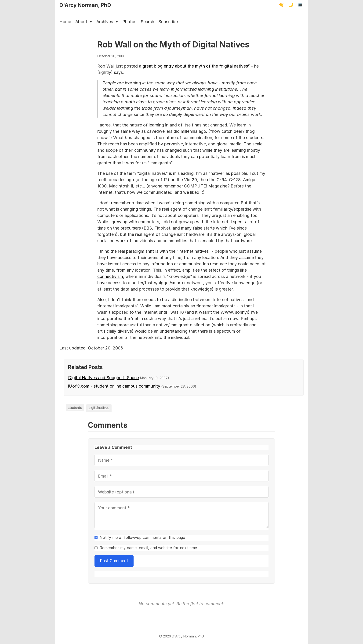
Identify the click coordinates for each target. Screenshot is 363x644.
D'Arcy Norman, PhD (85, 5)
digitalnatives (99, 408)
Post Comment (114, 561)
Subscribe (168, 22)
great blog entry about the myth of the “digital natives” (196, 66)
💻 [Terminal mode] (300, 5)
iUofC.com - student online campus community (114, 386)
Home (65, 22)
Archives (107, 22)
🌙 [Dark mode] (291, 5)
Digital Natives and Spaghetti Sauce (103, 378)
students (75, 408)
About (84, 22)
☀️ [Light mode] (281, 5)
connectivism (110, 276)
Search (147, 22)
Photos (129, 22)
